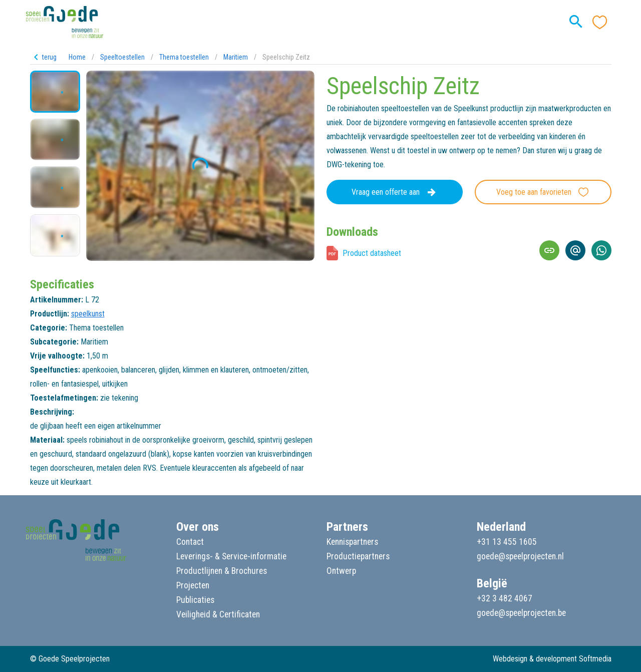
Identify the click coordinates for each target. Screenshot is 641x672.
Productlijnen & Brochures (222, 571)
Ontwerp (341, 571)
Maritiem (236, 57)
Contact (190, 542)
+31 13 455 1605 (507, 542)
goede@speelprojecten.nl (520, 556)
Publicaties (195, 600)
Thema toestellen (184, 57)
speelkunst (88, 314)
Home (77, 57)
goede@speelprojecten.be (521, 613)
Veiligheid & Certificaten (218, 614)
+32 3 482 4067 (505, 598)
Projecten (193, 585)
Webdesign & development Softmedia (552, 659)
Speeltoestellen (122, 57)
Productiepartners (358, 556)
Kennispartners (352, 542)
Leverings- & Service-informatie (231, 556)
